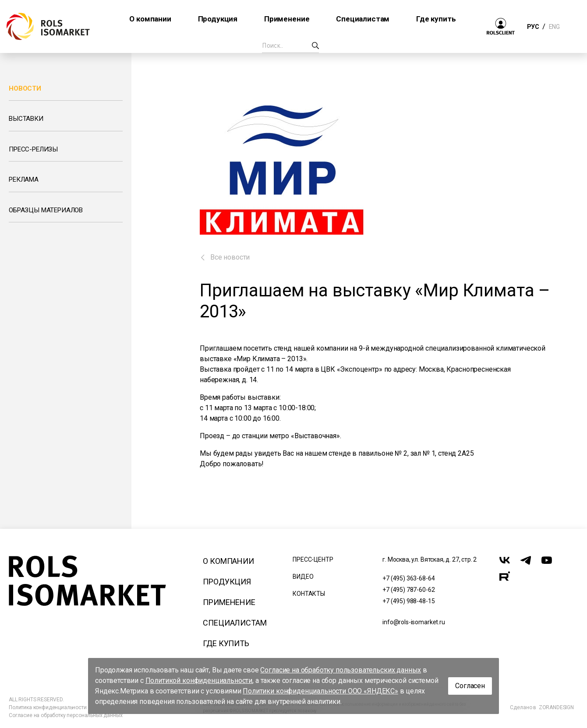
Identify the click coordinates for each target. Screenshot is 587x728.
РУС (533, 27)
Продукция (227, 582)
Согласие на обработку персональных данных (65, 715)
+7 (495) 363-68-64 (408, 578)
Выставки (26, 119)
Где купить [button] (436, 19)
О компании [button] (150, 19)
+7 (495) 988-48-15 (408, 601)
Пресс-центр (313, 559)
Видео (303, 577)
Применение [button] (287, 19)
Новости (25, 88)
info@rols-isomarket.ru (414, 622)
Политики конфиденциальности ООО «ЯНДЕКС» (320, 691)
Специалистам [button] (363, 19)
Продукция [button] (218, 19)
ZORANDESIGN (556, 707)
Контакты (309, 594)
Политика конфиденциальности (48, 707)
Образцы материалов (46, 210)
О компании (228, 561)
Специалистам (235, 623)
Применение (229, 602)
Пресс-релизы (33, 149)
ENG (554, 27)
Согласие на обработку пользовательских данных (341, 670)
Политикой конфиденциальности (199, 681)
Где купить (226, 643)
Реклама (24, 179)
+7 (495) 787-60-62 (408, 590)
